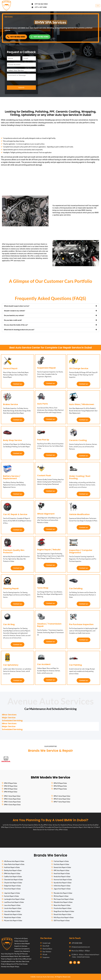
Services (9, 17)
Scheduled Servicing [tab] (12, 721)
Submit (21, 88)
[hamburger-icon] (98, 6)
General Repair (10, 368)
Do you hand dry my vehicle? (14, 315)
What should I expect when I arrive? (17, 306)
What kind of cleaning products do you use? (19, 330)
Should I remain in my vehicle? (15, 311)
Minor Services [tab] (9, 715)
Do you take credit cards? (13, 320)
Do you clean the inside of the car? (16, 325)
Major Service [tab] (9, 718)
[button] (50, 306)
